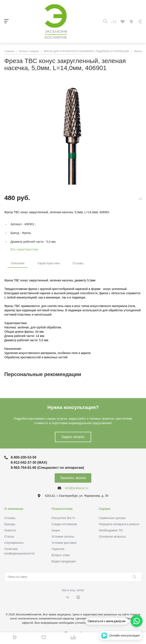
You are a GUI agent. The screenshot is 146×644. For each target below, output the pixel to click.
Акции (56, 530)
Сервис (105, 509)
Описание (18, 263)
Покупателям (62, 509)
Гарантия (58, 549)
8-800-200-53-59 (23, 457)
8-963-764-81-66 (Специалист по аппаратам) (47, 468)
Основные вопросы (112, 537)
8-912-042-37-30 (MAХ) (29, 462)
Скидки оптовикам (64, 524)
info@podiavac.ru (77, 488)
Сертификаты (14, 543)
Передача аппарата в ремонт (119, 524)
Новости (10, 530)
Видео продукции (64, 561)
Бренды (10, 524)
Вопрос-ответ (61, 555)
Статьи (9, 537)
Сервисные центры (112, 518)
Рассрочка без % (63, 518)
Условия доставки (64, 543)
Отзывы (78, 263)
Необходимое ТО (111, 530)
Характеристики (48, 263)
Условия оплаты (63, 537)
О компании (14, 509)
